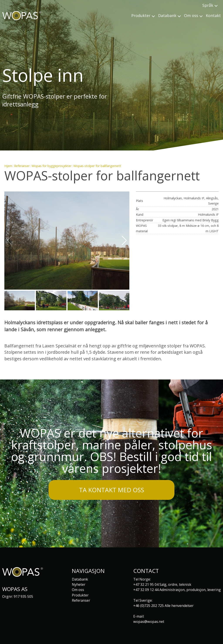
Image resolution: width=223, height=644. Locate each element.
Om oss (78, 590)
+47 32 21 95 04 (146, 584)
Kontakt (213, 15)
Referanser (22, 166)
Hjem (8, 166)
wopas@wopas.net (149, 622)
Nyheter (79, 584)
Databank (80, 579)
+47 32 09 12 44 (146, 590)
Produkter (80, 595)
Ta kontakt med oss (112, 490)
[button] (124, 241)
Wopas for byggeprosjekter (52, 166)
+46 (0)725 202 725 (149, 606)
